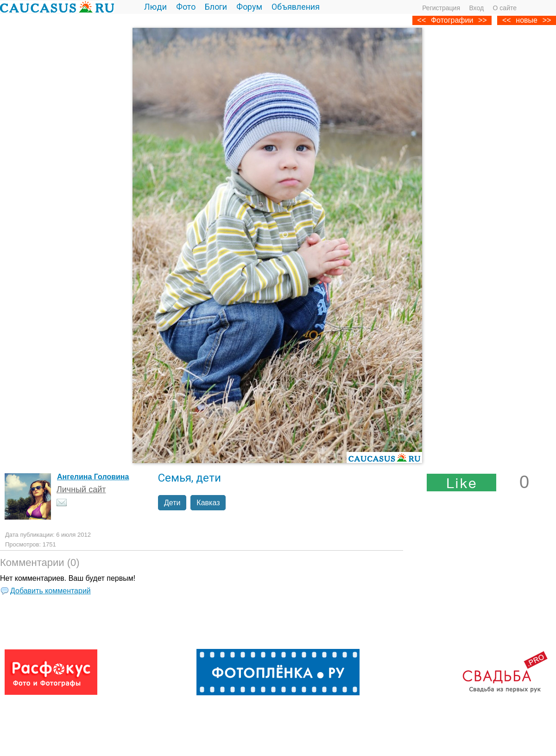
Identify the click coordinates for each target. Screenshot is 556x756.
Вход (476, 8)
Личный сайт (81, 489)
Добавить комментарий (51, 591)
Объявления (296, 7)
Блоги (216, 7)
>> (547, 20)
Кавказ (208, 503)
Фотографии (452, 20)
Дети (172, 503)
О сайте (505, 8)
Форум (249, 7)
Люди (155, 7)
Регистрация (441, 8)
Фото (186, 7)
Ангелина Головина (93, 477)
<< (507, 20)
